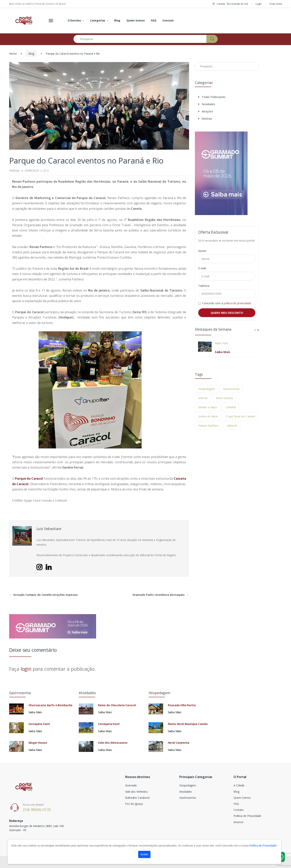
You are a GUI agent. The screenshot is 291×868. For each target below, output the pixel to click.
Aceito (144, 854)
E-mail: (202, 268)
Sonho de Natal (208, 416)
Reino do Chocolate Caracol (117, 705)
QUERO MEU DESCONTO (227, 313)
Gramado (131, 785)
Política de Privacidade (247, 816)
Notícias (205, 119)
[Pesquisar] (140, 39)
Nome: (202, 251)
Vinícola (203, 398)
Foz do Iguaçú (134, 804)
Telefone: (204, 286)
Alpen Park (221, 343)
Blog (117, 20)
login (26, 669)
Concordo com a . (227, 303)
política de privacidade (238, 303)
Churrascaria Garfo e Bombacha (50, 705)
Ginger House (38, 743)
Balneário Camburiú (137, 798)
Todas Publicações (212, 97)
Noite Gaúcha (224, 398)
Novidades (207, 104)
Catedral (231, 407)
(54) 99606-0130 (37, 810)
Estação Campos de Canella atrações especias (44, 595)
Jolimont (232, 426)
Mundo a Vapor (208, 407)
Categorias (98, 20)
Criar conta (276, 4)
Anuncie (238, 822)
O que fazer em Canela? (241, 416)
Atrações (206, 111)
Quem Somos (136, 20)
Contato (168, 20)
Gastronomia (231, 389)
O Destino (74, 20)
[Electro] (24, 20)
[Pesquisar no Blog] (227, 66)
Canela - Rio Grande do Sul (230, 4)
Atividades (186, 792)
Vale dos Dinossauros (113, 743)
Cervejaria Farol (39, 724)
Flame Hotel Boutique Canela (188, 724)
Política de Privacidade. (263, 846)
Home (13, 54)
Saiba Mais (222, 352)
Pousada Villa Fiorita (182, 705)
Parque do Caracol (29, 478)
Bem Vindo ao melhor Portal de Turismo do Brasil (37, 4)
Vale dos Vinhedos (136, 792)
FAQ (154, 20)
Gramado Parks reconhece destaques (161, 595)
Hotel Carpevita (179, 743)
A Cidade (239, 785)
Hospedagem (207, 389)
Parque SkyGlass (208, 426)
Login (259, 4)
